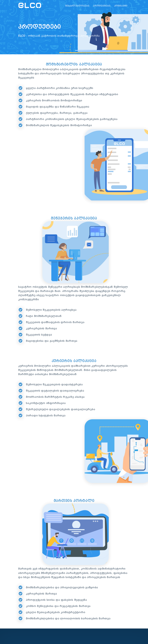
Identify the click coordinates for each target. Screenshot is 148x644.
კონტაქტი (121, 6)
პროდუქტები (102, 6)
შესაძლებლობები (77, 6)
